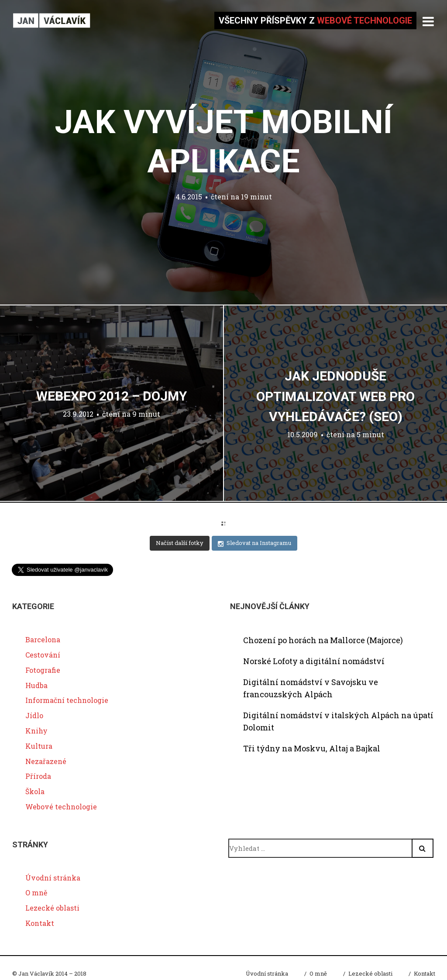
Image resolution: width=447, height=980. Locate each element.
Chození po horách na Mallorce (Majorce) (323, 640)
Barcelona (43, 639)
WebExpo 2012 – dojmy (112, 396)
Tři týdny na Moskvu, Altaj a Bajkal (312, 748)
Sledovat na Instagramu (254, 543)
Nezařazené (46, 761)
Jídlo (34, 715)
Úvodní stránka (53, 878)
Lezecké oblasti (52, 908)
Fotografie (43, 670)
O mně (36, 893)
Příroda (38, 776)
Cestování (43, 655)
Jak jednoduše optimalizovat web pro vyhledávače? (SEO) (335, 396)
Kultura (39, 746)
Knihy (36, 731)
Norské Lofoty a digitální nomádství (314, 661)
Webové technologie (61, 807)
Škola (35, 791)
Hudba (36, 685)
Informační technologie (67, 700)
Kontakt (40, 923)
